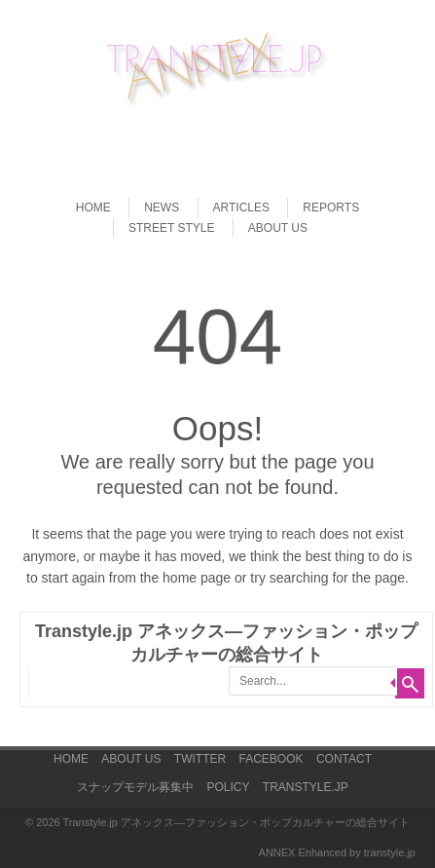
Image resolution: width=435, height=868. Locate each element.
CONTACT (344, 759)
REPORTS (331, 208)
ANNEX (277, 852)
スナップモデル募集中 (135, 787)
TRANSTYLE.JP (306, 787)
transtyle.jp (390, 852)
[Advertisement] (227, 142)
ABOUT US (278, 228)
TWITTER (200, 759)
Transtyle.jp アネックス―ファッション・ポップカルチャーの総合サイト (236, 822)
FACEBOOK (272, 759)
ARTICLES (241, 208)
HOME (93, 208)
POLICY (228, 787)
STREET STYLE (171, 228)
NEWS (162, 208)
